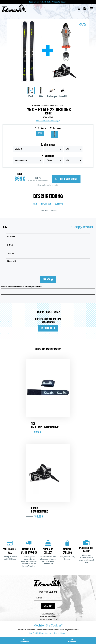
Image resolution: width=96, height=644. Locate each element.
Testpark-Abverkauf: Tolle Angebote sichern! (48, 2)
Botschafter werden (48, 616)
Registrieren (48, 328)
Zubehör (59, 204)
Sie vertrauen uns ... (48, 614)
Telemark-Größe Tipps (48, 619)
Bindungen (46, 204)
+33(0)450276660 (84, 227)
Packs (40, 105)
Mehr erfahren (59, 633)
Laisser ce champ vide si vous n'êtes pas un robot (22, 287)
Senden (48, 279)
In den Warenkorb (66, 179)
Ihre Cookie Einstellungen (40, 633)
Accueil (34, 105)
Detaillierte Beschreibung (48, 120)
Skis (35, 204)
